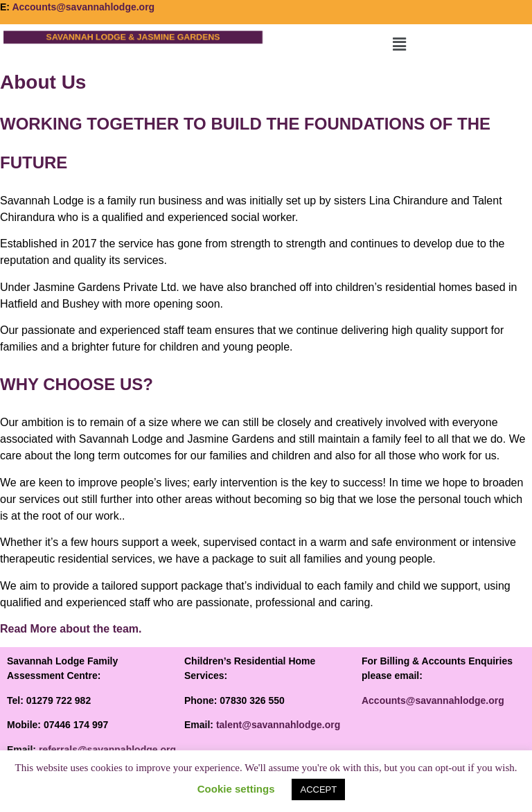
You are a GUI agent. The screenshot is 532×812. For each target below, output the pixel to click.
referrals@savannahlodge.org (107, 750)
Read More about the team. (71, 629)
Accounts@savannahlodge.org (83, 7)
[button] (399, 44)
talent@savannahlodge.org (278, 725)
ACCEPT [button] (318, 789)
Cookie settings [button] (236, 789)
